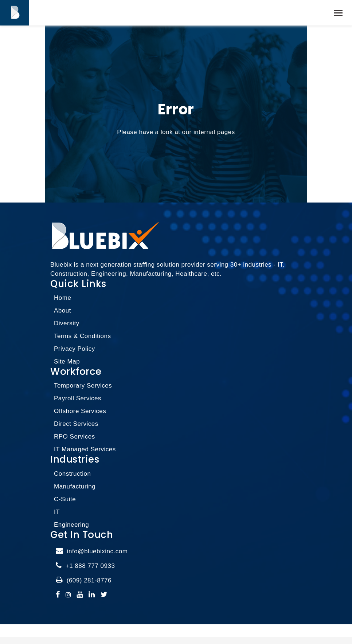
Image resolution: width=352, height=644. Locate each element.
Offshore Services (80, 411)
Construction (72, 474)
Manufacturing (75, 486)
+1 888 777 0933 (90, 566)
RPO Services (75, 437)
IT (57, 512)
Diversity (67, 323)
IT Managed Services (85, 449)
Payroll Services (78, 398)
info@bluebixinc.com (97, 551)
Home (62, 298)
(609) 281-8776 (89, 580)
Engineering (71, 525)
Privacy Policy (75, 349)
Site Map (67, 362)
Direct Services (76, 424)
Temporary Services (83, 386)
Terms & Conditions (82, 336)
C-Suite (65, 499)
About (62, 311)
